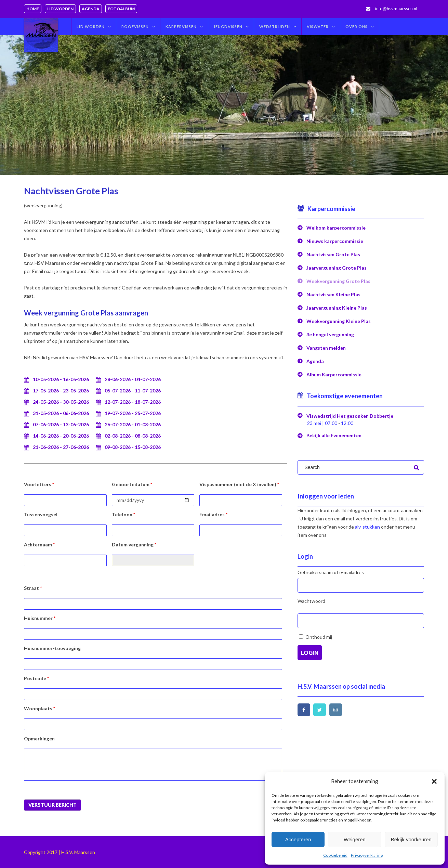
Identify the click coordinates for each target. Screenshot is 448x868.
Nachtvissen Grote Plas (333, 254)
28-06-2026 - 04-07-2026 (133, 379)
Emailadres (213, 514)
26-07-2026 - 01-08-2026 (133, 424)
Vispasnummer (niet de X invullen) (239, 484)
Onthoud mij (319, 637)
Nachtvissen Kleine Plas (333, 294)
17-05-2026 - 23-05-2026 (61, 391)
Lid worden (60, 9)
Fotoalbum (121, 9)
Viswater (318, 27)
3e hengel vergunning (330, 334)
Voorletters (39, 484)
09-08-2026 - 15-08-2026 (133, 447)
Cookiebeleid (335, 855)
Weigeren (355, 839)
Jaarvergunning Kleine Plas (337, 308)
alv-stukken (367, 527)
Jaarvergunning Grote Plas (337, 268)
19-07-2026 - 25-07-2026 (133, 413)
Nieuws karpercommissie (335, 241)
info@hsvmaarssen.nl (396, 9)
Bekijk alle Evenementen (334, 435)
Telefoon (123, 514)
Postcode (36, 678)
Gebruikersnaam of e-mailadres (331, 572)
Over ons (357, 27)
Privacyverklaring (367, 855)
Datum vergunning (134, 545)
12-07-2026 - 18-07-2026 (133, 402)
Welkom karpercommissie (336, 228)
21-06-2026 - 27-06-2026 (61, 447)
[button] (434, 781)
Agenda (91, 9)
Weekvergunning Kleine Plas (339, 321)
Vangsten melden (326, 348)
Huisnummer (40, 618)
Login (310, 653)
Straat (33, 588)
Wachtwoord (311, 601)
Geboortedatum (132, 484)
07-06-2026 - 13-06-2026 (61, 424)
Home (33, 9)
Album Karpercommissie (334, 374)
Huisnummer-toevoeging (52, 648)
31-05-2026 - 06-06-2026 (61, 413)
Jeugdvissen (228, 27)
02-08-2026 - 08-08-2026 (133, 436)
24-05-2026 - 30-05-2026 (61, 402)
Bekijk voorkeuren (411, 839)
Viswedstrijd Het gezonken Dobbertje (350, 416)
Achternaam (39, 545)
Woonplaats (39, 708)
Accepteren (298, 839)
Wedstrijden (275, 27)
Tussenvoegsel (41, 514)
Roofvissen (135, 27)
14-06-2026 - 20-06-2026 (61, 436)
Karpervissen (181, 27)
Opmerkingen (39, 739)
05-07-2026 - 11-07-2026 (133, 391)
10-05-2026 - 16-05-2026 (61, 379)
